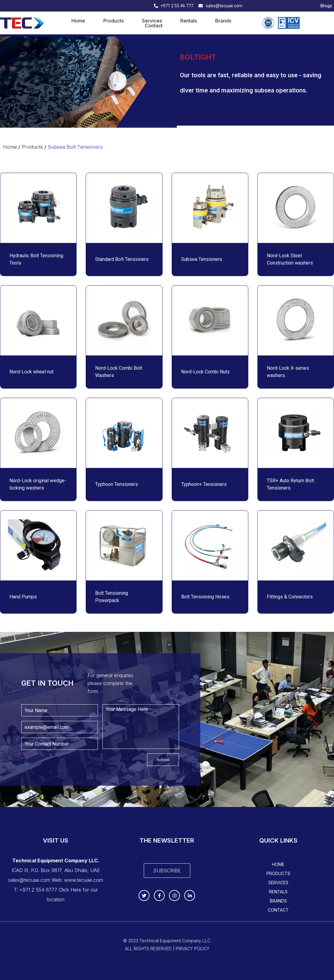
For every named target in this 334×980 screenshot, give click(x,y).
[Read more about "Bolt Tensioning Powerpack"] (124, 545)
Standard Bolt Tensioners (122, 259)
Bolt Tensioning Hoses (205, 597)
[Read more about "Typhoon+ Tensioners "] (210, 433)
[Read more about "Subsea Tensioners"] (210, 208)
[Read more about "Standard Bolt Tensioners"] (124, 208)
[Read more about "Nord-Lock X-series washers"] (296, 320)
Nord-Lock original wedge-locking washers (38, 484)
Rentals (189, 21)
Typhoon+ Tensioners (205, 484)
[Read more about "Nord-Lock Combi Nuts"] (210, 320)
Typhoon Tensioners (117, 484)
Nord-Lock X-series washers (288, 372)
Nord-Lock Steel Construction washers (291, 259)
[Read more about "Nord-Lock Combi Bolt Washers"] (124, 320)
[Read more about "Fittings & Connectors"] (296, 545)
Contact (154, 26)
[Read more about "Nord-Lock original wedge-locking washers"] (38, 433)
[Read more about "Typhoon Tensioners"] (124, 433)
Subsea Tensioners (202, 259)
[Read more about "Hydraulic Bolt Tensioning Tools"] (38, 208)
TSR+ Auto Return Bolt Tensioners (290, 484)
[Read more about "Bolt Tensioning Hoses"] (210, 545)
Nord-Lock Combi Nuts (205, 372)
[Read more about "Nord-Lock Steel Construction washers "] (296, 208)
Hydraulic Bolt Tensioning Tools (36, 259)
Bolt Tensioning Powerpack (112, 597)
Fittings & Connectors (290, 597)
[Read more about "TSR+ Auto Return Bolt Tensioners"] (296, 433)
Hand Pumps (23, 597)
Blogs (326, 6)
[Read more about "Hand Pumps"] (38, 545)
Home (78, 21)
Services (152, 21)
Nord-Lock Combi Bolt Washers (119, 372)
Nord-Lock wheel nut (32, 372)
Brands (223, 21)
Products (114, 21)
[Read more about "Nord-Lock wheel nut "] (38, 320)
